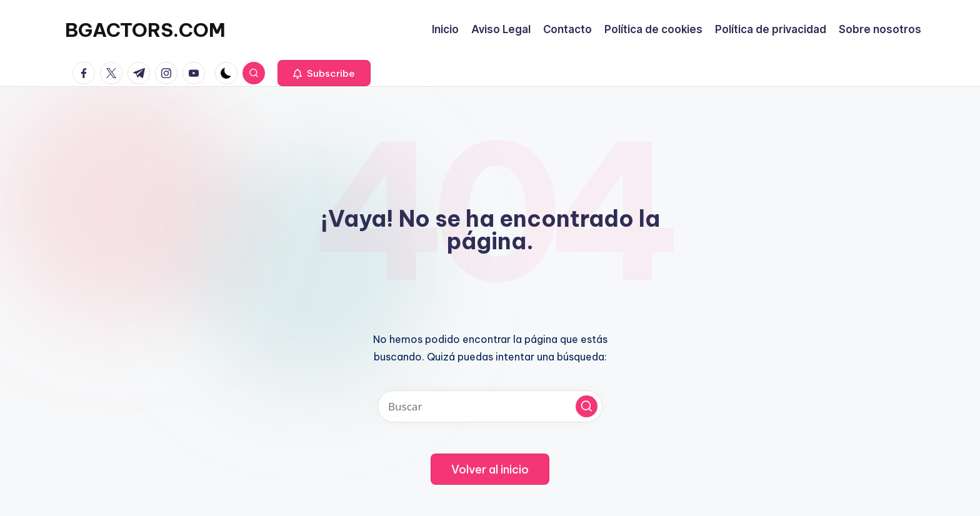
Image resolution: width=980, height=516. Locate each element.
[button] (324, 73)
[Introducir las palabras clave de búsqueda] (490, 406)
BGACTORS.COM (145, 30)
